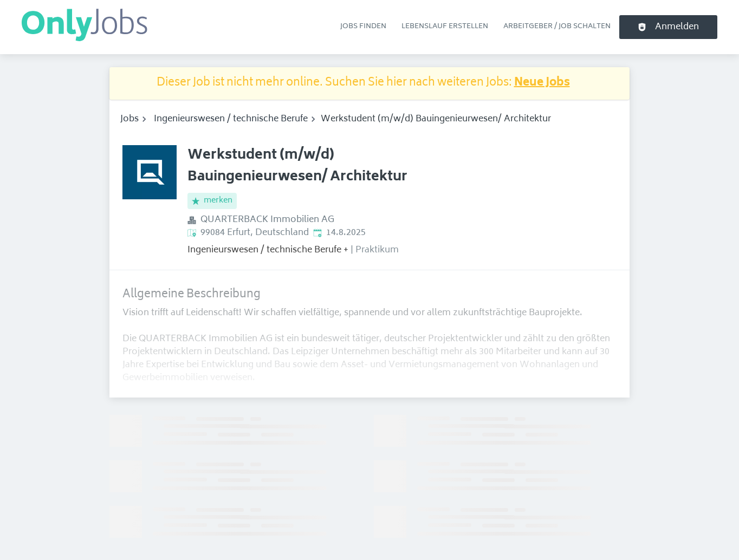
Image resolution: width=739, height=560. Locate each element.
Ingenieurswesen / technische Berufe (231, 119)
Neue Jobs (542, 83)
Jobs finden (363, 27)
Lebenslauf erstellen (445, 27)
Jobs (129, 119)
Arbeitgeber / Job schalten (557, 27)
